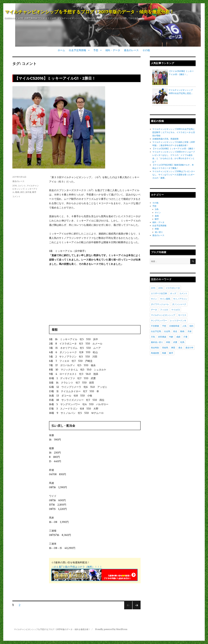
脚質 (173, 348)
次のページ (136, 609)
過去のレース (131, 50)
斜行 (22, 192)
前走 (175, 331)
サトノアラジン (180, 299)
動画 (17, 192)
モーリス (182, 315)
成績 (178, 337)
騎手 (34, 192)
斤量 (185, 337)
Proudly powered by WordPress (111, 629)
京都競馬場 (174, 326)
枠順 (157, 229)
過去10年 (189, 348)
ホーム (61, 50)
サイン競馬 (165, 299)
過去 (180, 348)
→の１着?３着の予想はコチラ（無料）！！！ (77, 567)
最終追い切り (157, 342)
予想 (96, 50)
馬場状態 (155, 353)
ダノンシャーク (179, 304)
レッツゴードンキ (178, 320)
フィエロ (164, 310)
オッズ (173, 293)
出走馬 (167, 331)
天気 (153, 337)
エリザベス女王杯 (159, 293)
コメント (22, 186)
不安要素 (155, 326)
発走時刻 (155, 348)
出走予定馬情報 (77, 50)
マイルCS (176, 310)
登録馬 (165, 348)
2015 (153, 288)
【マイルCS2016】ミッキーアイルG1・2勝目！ (55, 78)
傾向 (191, 326)
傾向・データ (113, 50)
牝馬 (182, 342)
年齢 (171, 337)
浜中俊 (28, 192)
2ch (157, 209)
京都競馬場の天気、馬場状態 (165, 139)
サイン (158, 213)
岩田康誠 (162, 337)
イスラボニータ (173, 288)
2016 (15, 186)
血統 (157, 216)
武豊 (175, 342)
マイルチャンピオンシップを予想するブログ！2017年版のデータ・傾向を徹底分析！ (89, 12)
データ (154, 310)
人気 (184, 326)
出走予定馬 (156, 331)
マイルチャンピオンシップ (163, 315)
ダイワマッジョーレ (160, 304)
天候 (189, 331)
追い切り (159, 232)
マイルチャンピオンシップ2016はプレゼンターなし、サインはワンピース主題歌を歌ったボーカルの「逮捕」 (174, 175)
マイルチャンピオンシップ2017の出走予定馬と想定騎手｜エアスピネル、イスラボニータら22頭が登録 (174, 132)
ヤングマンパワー (159, 320)
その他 (146, 50)
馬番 (164, 353)
